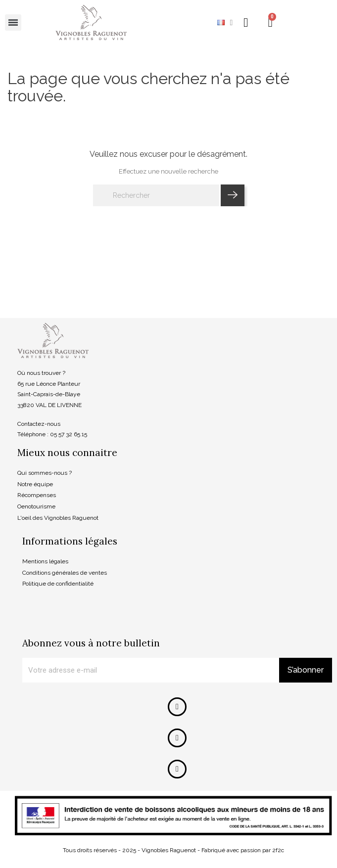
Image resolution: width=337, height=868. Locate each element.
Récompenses (37, 495)
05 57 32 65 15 (69, 434)
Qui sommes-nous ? (45, 473)
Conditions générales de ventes (65, 573)
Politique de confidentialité (58, 584)
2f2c (278, 850)
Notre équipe (35, 484)
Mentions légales (45, 561)
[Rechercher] (156, 195)
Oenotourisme (36, 506)
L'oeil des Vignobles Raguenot (58, 518)
